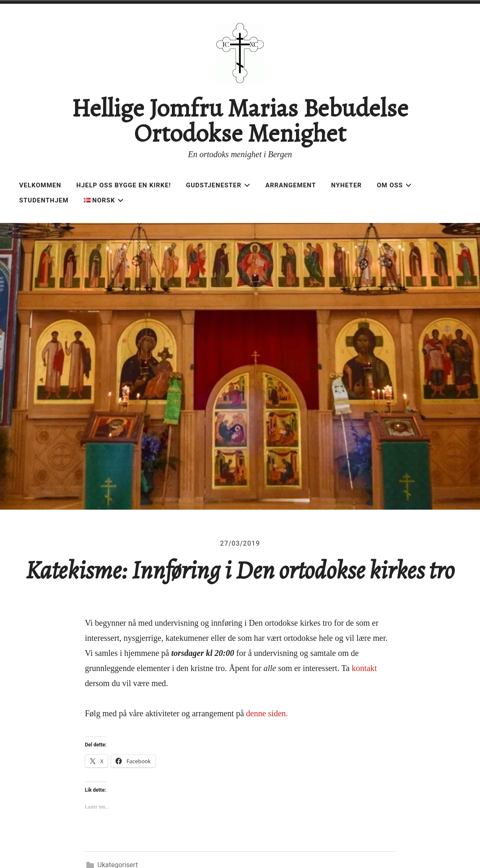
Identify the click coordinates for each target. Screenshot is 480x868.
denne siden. (267, 713)
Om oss (394, 185)
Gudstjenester (218, 185)
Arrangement (291, 185)
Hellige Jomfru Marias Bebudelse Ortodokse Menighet (240, 121)
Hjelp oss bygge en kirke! (124, 185)
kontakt (364, 668)
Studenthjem (44, 200)
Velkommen (40, 185)
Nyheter (346, 185)
